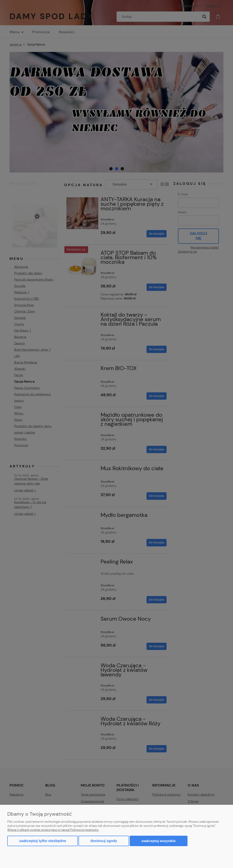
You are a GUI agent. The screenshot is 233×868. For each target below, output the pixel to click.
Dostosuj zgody (104, 841)
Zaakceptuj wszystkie (159, 841)
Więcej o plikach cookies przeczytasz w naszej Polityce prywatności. (53, 830)
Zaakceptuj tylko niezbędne (43, 841)
